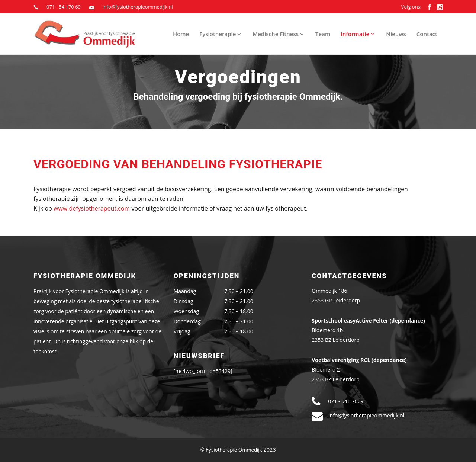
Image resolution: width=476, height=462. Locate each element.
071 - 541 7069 (346, 401)
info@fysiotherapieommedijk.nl (137, 7)
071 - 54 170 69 (64, 7)
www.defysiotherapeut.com (92, 208)
